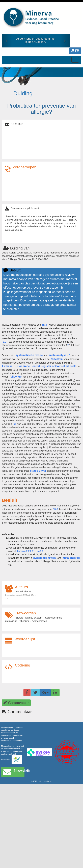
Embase (7, 366)
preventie (57, 359)
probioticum (11, 621)
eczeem (38, 618)
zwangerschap (39, 621)
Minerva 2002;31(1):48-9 (30, 551)
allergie (19, 618)
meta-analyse (58, 355)
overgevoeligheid (53, 618)
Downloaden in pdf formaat (25, 208)
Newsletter (14, 772)
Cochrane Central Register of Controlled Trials (47, 366)
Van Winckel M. (23, 592)
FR (75, 51)
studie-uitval (38, 471)
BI (15, 424)
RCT (45, 325)
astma (29, 618)
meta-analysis (71, 558)
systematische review (29, 355)
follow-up (16, 377)
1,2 (5, 342)
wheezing (25, 621)
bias (55, 509)
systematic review (45, 558)
